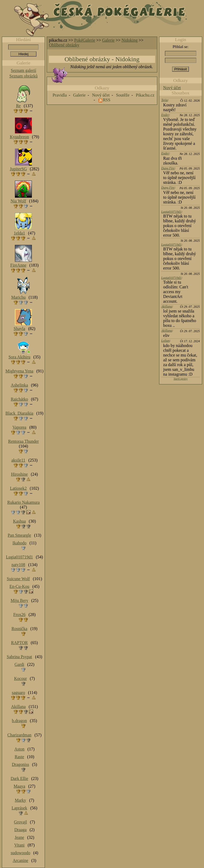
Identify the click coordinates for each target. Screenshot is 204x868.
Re (18, 106)
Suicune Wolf (18, 579)
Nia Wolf (18, 201)
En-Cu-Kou (20, 586)
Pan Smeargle (19, 535)
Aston (19, 749)
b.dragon (19, 721)
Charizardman (20, 735)
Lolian (165, 341)
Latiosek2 (18, 488)
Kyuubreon (19, 137)
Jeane (19, 837)
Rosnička (19, 629)
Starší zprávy (180, 379)
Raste (19, 757)
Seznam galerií (24, 70)
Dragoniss (21, 764)
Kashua (19, 521)
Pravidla (60, 95)
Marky (21, 800)
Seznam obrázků (23, 76)
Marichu (18, 297)
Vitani (20, 845)
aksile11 (18, 460)
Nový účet (172, 88)
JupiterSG (18, 169)
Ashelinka (20, 385)
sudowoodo (20, 853)
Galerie (108, 40)
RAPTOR (20, 643)
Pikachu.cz (145, 95)
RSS (107, 100)
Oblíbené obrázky (64, 45)
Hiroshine (19, 474)
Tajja (164, 100)
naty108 (18, 565)
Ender (165, 115)
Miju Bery (19, 600)
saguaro (18, 693)
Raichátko (20, 399)
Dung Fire (168, 168)
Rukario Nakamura (23, 502)
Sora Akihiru (19, 357)
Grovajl (21, 822)
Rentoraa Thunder (24, 441)
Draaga (20, 830)
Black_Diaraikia (20, 413)
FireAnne (18, 265)
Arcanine (21, 860)
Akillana (167, 306)
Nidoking (130, 40)
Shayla (19, 329)
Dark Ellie (19, 778)
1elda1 (20, 233)
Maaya (19, 786)
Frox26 (19, 615)
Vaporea (19, 427)
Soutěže (123, 95)
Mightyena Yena (20, 371)
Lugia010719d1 (171, 212)
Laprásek (20, 808)
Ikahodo (19, 543)
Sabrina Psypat (19, 657)
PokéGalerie (85, 40)
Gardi (19, 664)
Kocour (20, 678)
